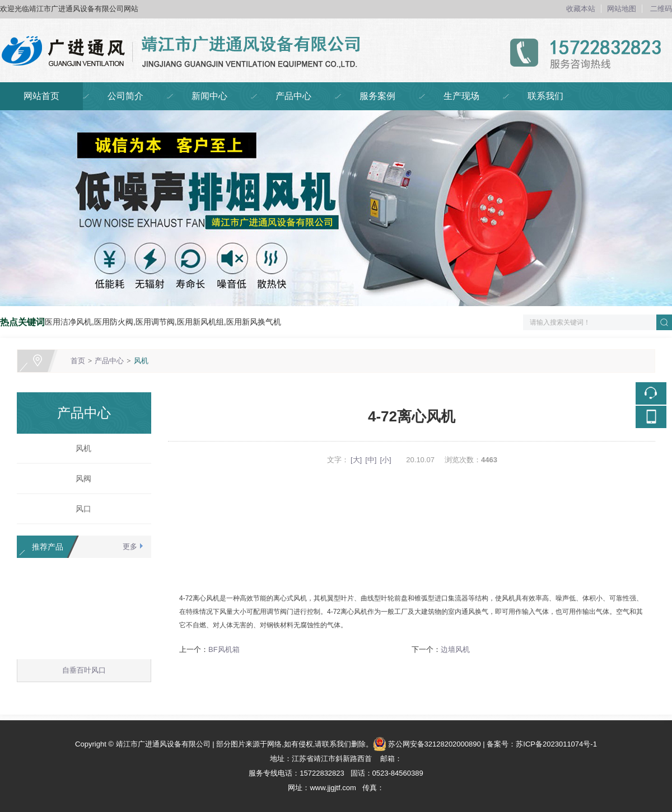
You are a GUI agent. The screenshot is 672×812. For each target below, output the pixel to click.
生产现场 (461, 96)
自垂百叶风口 (84, 672)
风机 (141, 361)
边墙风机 (455, 649)
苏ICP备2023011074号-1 (556, 744)
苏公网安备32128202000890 (435, 744)
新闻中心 (209, 96)
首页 (78, 361)
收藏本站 (581, 9)
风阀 (80, 478)
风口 (80, 509)
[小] (385, 460)
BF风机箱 (224, 649)
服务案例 (377, 96)
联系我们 (545, 96)
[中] (371, 460)
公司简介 (125, 96)
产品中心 (293, 96)
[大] (356, 460)
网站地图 (622, 9)
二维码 (661, 9)
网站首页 (41, 96)
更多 (130, 546)
